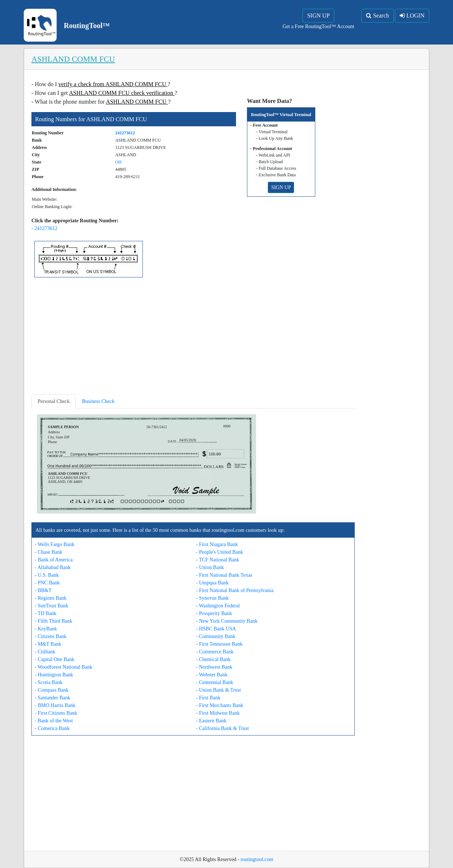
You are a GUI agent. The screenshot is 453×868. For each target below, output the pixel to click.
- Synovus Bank (212, 598)
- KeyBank (46, 629)
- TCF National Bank (218, 560)
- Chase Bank (48, 552)
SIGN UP (319, 16)
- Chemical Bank (214, 659)
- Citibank (45, 652)
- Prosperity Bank (214, 613)
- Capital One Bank (54, 659)
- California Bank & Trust (223, 728)
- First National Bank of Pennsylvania (235, 590)
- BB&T (43, 590)
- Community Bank (216, 636)
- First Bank (208, 698)
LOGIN (412, 16)
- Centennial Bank (215, 682)
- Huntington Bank (54, 675)
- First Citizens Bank (56, 713)
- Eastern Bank (211, 721)
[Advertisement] (193, 337)
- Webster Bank (212, 675)
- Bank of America (54, 560)
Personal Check (54, 401)
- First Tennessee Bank (219, 644)
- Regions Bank (51, 598)
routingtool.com (257, 859)
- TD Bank (46, 613)
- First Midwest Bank (218, 713)
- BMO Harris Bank (55, 705)
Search (378, 16)
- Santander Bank (52, 698)
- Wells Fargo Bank (54, 544)
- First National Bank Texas (224, 575)
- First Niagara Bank (217, 544)
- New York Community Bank (227, 621)
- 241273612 (44, 228)
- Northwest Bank (214, 667)
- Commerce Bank (215, 652)
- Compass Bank (52, 690)
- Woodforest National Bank (64, 667)
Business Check (98, 401)
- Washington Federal (218, 606)
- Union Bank (210, 567)
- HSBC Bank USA (216, 629)
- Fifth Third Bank (54, 621)
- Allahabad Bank (53, 567)
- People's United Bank (220, 552)
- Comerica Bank (52, 728)
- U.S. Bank (47, 575)
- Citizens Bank (51, 636)
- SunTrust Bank (52, 606)
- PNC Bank (47, 583)
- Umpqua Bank (212, 583)
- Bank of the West (54, 721)
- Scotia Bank (49, 682)
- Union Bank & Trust (219, 690)
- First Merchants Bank (220, 705)
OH (118, 162)
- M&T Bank (48, 644)
